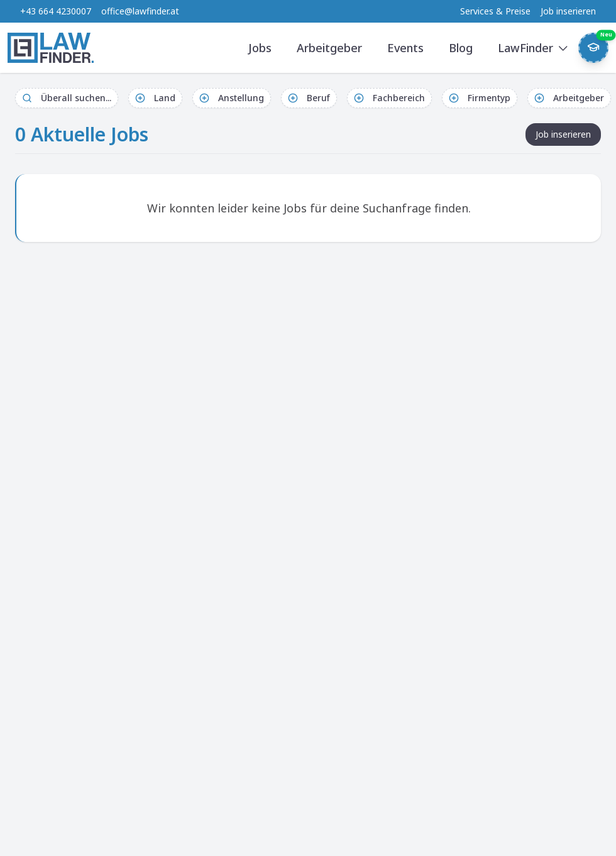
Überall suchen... (67, 98)
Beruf (309, 98)
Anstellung (232, 98)
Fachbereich (389, 98)
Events (405, 48)
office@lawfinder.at (140, 11)
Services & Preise (495, 11)
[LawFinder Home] (51, 48)
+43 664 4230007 (56, 11)
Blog (461, 48)
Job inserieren (568, 11)
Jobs (260, 48)
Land (155, 98)
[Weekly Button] (593, 48)
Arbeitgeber (329, 48)
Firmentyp (480, 98)
